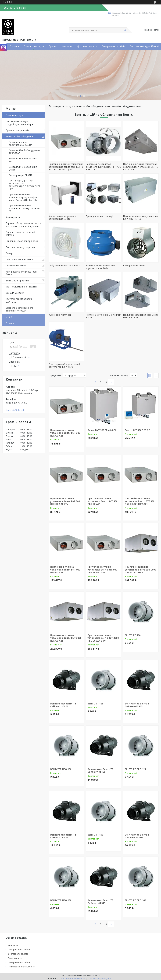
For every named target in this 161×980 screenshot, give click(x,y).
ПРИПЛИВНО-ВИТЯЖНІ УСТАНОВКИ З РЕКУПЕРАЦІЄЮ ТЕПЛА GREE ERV (25, 185)
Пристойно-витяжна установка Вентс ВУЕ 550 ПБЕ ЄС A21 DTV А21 (140, 501)
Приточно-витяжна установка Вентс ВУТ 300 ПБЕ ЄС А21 (65, 433)
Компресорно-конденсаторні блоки (21, 273)
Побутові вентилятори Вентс (65, 265)
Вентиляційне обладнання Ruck (23, 160)
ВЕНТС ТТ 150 (95, 835)
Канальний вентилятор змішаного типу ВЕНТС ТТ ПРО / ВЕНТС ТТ (103, 167)
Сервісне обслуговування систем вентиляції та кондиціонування (23, 225)
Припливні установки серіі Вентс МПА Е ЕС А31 (141, 316)
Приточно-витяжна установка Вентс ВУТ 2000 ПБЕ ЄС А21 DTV (140, 570)
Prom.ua (96, 976)
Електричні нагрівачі (134, 265)
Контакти (67, 46)
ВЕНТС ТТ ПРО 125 (135, 769)
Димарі (9, 253)
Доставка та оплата (18, 954)
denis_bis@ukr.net (15, 410)
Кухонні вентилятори (60, 315)
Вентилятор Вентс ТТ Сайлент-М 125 (138, 705)
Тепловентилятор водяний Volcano (20, 233)
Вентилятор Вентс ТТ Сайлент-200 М (63, 836)
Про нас (53, 46)
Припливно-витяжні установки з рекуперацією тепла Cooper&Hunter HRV (23, 197)
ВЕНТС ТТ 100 (133, 635)
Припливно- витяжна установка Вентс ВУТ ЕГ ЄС (140, 218)
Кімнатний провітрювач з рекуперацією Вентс (62, 218)
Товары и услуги (14, 115)
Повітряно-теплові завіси (19, 259)
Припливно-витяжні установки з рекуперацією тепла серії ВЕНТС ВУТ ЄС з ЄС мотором (66, 167)
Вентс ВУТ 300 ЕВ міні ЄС (102, 430)
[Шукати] (125, 30)
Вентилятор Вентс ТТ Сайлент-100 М (63, 705)
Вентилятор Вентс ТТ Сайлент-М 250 (138, 836)
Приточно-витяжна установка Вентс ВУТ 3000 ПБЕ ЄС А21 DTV (103, 638)
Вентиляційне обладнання (20, 136)
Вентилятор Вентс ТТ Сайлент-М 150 (101, 771)
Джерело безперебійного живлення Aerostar (19, 309)
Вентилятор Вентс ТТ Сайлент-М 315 (101, 902)
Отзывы (10, 323)
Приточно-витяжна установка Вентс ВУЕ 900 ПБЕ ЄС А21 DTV (102, 570)
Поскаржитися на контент (73, 978)
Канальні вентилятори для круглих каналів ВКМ (100, 267)
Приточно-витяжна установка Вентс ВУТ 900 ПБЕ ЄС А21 (65, 570)
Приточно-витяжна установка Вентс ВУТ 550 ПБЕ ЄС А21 (102, 501)
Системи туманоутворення (20, 247)
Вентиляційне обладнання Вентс (23, 168)
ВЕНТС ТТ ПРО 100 (61, 769)
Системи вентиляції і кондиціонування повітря (19, 123)
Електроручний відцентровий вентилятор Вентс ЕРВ (64, 366)
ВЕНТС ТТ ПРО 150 (61, 900)
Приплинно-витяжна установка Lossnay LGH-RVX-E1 (24, 208)
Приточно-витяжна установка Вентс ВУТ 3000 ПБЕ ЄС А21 (66, 638)
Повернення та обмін (113, 46)
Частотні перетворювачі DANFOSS (19, 300)
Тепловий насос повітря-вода (22, 241)
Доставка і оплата (87, 46)
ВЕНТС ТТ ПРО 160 (135, 900)
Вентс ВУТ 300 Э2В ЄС (137, 430)
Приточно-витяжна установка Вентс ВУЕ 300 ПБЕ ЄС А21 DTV (65, 501)
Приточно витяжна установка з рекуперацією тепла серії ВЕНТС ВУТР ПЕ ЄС (141, 167)
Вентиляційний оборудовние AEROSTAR (24, 152)
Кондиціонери (13, 217)
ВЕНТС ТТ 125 (95, 704)
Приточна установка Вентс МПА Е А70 (104, 316)
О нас (9, 317)
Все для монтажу (15, 293)
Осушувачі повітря (16, 265)
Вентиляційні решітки (17, 281)
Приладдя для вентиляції (99, 216)
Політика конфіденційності (144, 46)
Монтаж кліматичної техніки (21, 287)
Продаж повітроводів (17, 130)
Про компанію (15, 958)
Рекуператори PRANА (20, 175)
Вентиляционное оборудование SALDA (21, 143)
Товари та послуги (34, 46)
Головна (14, 46)
